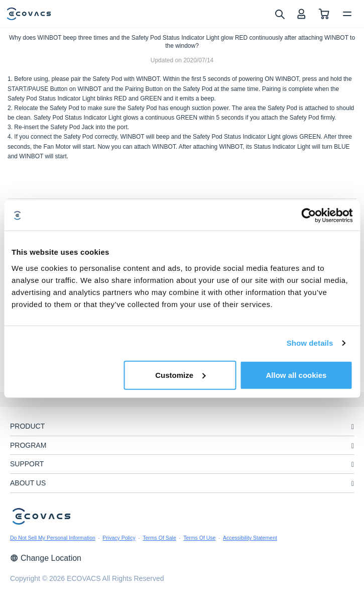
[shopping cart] (324, 14)
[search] (279, 14)
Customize (180, 375)
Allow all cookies (296, 375)
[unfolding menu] (353, 427)
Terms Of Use (199, 538)
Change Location (46, 558)
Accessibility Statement (250, 538)
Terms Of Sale (159, 538)
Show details (310, 343)
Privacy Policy (119, 538)
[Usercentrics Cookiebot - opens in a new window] (309, 216)
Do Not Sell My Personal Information (53, 538)
